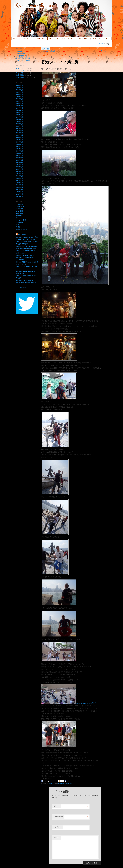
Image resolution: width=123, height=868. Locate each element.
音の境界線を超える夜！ (24, 58)
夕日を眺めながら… (22, 56)
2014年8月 (19, 140)
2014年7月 (19, 142)
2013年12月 (20, 158)
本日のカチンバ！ (22, 229)
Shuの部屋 (20, 211)
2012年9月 (19, 192)
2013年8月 (19, 167)
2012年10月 (20, 189)
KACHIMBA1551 (25, 287)
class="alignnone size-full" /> (69, 703)
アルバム (19, 218)
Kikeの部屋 (20, 204)
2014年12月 (20, 131)
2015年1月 (19, 128)
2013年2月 (19, 180)
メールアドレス (58, 817)
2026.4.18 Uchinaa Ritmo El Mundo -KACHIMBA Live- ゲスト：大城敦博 (26, 257)
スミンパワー (20, 71)
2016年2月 (19, 99)
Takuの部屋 (20, 213)
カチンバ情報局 (22, 234)
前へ (101, 51)
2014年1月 (19, 156)
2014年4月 (19, 149)
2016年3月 (19, 97)
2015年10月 (20, 108)
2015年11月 (20, 106)
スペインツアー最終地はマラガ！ (27, 60)
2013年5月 (19, 174)
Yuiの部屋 (19, 216)
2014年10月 (20, 135)
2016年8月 (19, 85)
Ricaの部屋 (20, 209)
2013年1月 (19, 183)
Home (102, 44)
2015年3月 (19, 124)
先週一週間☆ (20, 75)
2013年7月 (19, 169)
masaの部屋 (20, 207)
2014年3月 (19, 151)
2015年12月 (20, 104)
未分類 (50, 784)
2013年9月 (19, 165)
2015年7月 (19, 115)
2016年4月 (19, 94)
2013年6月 (19, 171)
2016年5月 (19, 92)
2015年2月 (19, 126)
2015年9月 (19, 110)
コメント (56, 838)
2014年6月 (19, 144)
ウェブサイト (58, 827)
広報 (17, 225)
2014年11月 (20, 133)
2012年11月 (20, 187)
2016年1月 (19, 101)
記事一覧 (46, 49)
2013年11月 (20, 160)
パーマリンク (68, 784)
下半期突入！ (20, 51)
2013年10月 (20, 162)
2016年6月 (19, 90)
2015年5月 (19, 119)
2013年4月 (19, 176)
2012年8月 (19, 194)
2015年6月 (19, 117)
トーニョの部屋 (21, 220)
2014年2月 (19, 153)
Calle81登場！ (21, 54)
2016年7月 (19, 88)
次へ (107, 51)
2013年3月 (19, 178)
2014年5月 (19, 147)
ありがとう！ (20, 68)
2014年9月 (19, 137)
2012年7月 (19, 196)
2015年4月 (19, 122)
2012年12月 (20, 185)
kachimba (61, 784)
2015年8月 (19, 113)
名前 (55, 806)
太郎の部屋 (20, 222)
